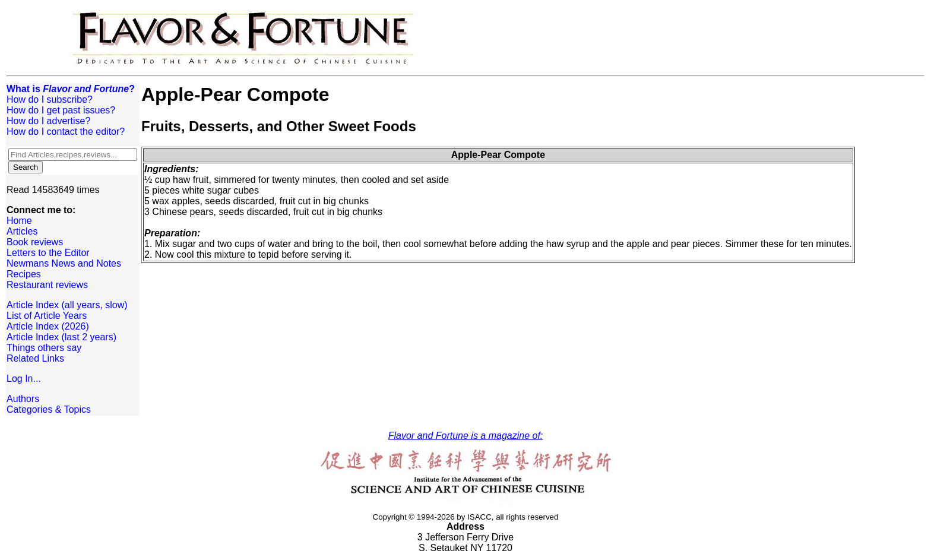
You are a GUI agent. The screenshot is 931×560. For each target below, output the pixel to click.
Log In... (24, 379)
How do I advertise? (48, 121)
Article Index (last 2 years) (61, 337)
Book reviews (35, 242)
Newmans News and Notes (64, 263)
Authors (23, 399)
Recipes (24, 274)
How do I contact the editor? (66, 132)
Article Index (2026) (48, 326)
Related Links (35, 358)
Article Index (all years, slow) (67, 305)
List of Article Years (47, 316)
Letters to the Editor (48, 253)
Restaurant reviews (47, 285)
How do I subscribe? (50, 99)
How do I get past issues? (61, 110)
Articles (22, 231)
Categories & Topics (49, 409)
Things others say (44, 348)
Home (19, 221)
